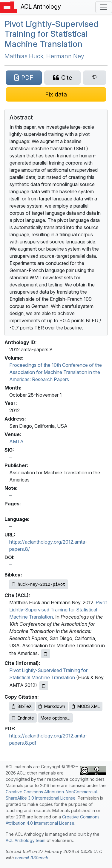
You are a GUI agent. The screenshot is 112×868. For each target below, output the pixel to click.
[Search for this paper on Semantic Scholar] (95, 78)
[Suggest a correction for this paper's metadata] (56, 94)
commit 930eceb (32, 858)
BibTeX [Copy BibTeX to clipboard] (22, 706)
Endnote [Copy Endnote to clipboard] (23, 718)
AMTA (16, 441)
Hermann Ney (65, 56)
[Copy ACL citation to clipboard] (46, 654)
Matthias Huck (24, 56)
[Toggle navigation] (104, 7)
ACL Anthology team (26, 840)
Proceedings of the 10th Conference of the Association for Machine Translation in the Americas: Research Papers (56, 372)
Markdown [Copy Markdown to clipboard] (52, 706)
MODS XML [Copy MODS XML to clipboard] (86, 706)
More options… (55, 718)
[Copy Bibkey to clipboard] (39, 584)
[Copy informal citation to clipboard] (44, 686)
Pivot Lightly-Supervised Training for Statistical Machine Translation (52, 34)
